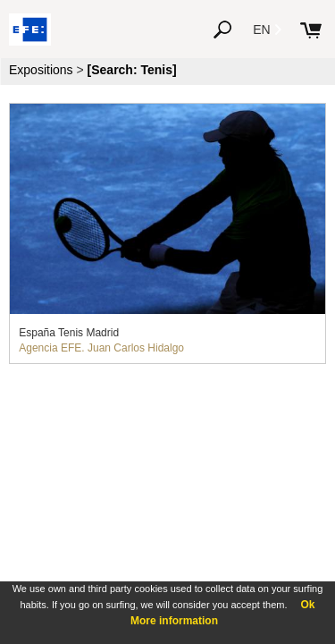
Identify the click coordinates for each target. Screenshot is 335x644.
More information (174, 621)
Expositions (41, 70)
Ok (307, 605)
